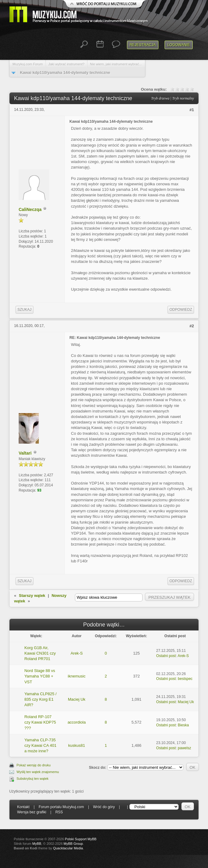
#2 (192, 326)
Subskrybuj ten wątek (33, 779)
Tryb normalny (183, 98)
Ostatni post (166, 656)
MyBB (37, 844)
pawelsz (184, 748)
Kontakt (23, 807)
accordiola (77, 722)
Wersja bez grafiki (32, 812)
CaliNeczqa (30, 209)
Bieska (183, 725)
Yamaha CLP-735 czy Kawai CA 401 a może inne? (41, 745)
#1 (192, 110)
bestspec (185, 679)
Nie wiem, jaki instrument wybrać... (116, 64)
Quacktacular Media (68, 848)
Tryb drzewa (160, 98)
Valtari (25, 453)
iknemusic (77, 676)
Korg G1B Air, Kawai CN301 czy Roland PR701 (40, 653)
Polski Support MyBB (81, 839)
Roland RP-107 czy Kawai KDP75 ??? (40, 722)
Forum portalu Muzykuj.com (61, 807)
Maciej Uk (77, 699)
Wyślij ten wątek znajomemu (38, 772)
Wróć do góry (104, 807)
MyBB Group (73, 844)
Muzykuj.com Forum (28, 64)
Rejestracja (143, 45)
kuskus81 (77, 745)
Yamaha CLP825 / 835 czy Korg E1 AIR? (41, 699)
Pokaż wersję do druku (33, 765)
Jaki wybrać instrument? (66, 64)
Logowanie (179, 45)
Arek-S (77, 653)
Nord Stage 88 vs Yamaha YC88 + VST (40, 676)
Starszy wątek (32, 596)
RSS (59, 812)
